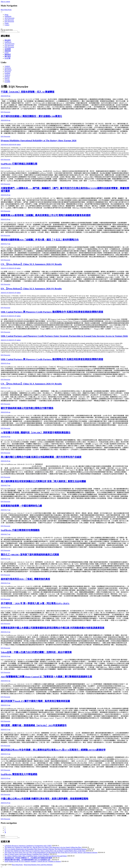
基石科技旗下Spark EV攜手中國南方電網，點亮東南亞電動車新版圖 (35, 701)
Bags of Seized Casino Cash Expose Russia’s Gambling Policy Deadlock (27, 854)
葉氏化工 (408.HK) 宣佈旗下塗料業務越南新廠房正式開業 (30, 555)
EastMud (7, 73)
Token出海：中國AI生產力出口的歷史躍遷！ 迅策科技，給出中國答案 (36, 652)
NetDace (7, 77)
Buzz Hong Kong (6, 10)
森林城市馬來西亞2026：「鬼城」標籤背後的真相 (25, 579)
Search (3, 835)
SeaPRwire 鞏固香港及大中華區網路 (19, 774)
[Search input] (9, 32)
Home (6, 15)
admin (19, 145)
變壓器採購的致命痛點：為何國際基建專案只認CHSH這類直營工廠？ (28, 860)
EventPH (7, 82)
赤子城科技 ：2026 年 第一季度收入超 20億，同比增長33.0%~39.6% (35, 603)
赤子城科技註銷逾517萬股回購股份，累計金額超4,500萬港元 (31, 116)
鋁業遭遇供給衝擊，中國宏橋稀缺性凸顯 (21, 506)
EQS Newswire (9, 21)
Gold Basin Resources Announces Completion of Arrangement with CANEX (28, 846)
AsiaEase (7, 75)
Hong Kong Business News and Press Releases (38, 865)
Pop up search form (7, 30)
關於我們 (8, 56)
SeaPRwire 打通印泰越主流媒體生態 (19, 164)
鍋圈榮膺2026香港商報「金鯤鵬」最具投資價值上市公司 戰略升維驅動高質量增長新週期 (46, 215)
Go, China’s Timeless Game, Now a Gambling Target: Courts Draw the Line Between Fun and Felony (36, 856)
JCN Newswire (9, 20)
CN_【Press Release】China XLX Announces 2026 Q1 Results (31, 264)
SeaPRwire (8, 16)
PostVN (7, 78)
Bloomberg (8, 70)
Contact (7, 25)
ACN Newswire (9, 18)
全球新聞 (8, 49)
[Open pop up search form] (2, 29)
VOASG (7, 80)
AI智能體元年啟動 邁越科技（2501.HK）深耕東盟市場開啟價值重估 (36, 433)
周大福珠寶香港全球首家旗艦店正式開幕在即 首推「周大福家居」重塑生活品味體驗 (43, 481)
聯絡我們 (8, 55)
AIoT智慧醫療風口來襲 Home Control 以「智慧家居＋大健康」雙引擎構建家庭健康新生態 (46, 677)
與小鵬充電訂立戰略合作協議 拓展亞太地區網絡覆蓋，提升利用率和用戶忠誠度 (41, 457)
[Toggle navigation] (2, 12)
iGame (7, 23)
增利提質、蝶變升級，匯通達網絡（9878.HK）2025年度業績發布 (34, 725)
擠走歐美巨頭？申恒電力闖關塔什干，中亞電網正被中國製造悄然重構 (28, 858)
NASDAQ (8, 68)
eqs (9, 96)
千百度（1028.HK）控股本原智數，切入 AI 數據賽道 (28, 92)
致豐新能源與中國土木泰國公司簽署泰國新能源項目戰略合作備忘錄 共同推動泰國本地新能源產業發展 (53, 628)
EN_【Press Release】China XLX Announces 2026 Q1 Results (31, 289)
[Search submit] (19, 32)
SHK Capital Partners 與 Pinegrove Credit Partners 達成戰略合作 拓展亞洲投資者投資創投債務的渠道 (52, 312)
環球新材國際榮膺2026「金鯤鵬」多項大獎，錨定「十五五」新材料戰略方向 (40, 240)
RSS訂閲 (7, 58)
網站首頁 (8, 40)
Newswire (8, 71)
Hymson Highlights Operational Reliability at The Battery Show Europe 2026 (39, 140)
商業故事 (8, 51)
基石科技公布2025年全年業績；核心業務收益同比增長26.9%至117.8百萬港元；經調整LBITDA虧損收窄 (53, 750)
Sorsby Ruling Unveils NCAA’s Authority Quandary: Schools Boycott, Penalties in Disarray (33, 861)
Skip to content (5, 2)
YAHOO (7, 66)
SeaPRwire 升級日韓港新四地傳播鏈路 (20, 530)
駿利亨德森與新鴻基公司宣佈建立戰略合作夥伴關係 (27, 408)
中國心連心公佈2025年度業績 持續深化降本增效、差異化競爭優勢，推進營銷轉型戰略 (45, 799)
